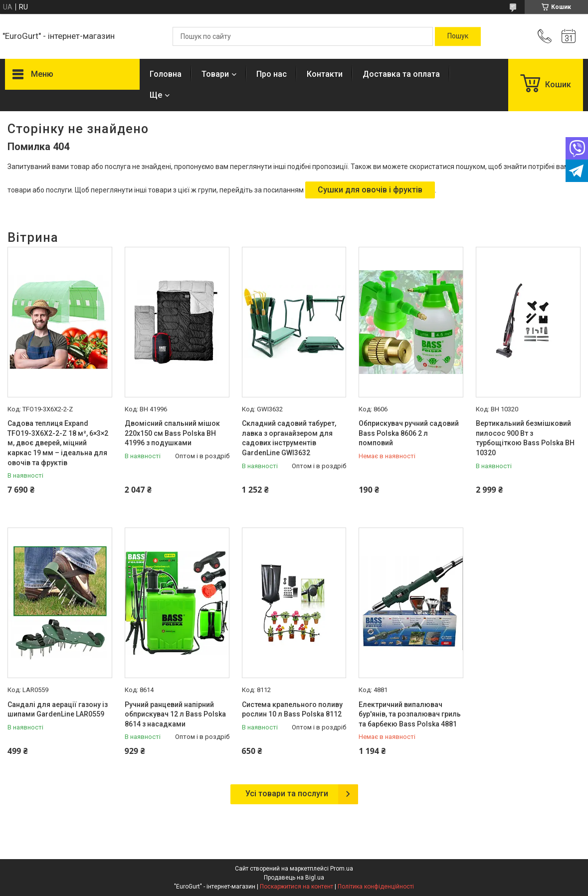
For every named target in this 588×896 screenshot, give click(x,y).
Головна (166, 74)
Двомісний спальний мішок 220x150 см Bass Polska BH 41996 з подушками (172, 433)
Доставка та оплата (401, 74)
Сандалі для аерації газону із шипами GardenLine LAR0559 (58, 710)
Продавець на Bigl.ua (294, 878)
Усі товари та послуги (287, 794)
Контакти (325, 74)
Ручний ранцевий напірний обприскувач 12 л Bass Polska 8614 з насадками (175, 714)
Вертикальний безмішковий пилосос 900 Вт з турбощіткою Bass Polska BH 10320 (525, 438)
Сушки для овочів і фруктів (370, 190)
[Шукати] (458, 36)
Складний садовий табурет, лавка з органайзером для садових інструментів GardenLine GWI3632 (289, 438)
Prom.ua (342, 869)
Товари (215, 74)
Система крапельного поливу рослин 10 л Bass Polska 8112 (292, 710)
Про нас (272, 74)
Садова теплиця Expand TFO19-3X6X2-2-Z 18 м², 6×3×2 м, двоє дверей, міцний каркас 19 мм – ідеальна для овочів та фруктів (58, 443)
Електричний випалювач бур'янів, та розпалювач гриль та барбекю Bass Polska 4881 (410, 714)
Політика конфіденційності (376, 887)
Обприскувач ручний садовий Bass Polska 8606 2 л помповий (409, 433)
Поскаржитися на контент (296, 887)
